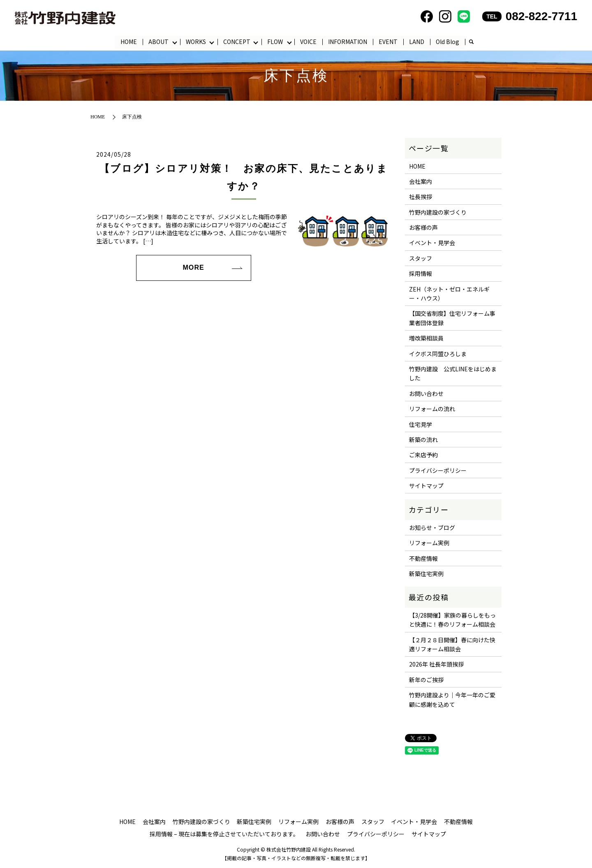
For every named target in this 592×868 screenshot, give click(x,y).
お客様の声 (423, 228)
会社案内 (421, 182)
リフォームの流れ (432, 409)
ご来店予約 (423, 455)
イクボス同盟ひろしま (438, 354)
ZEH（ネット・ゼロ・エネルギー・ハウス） (449, 294)
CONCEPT (237, 42)
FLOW (275, 42)
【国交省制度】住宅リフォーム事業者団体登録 (452, 318)
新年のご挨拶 (426, 680)
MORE (193, 268)
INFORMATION (348, 42)
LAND (417, 42)
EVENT (388, 42)
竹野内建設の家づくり (438, 212)
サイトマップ (426, 486)
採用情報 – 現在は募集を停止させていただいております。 (224, 834)
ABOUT (158, 42)
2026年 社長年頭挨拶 (436, 664)
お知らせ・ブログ (432, 528)
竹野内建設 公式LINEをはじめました (453, 374)
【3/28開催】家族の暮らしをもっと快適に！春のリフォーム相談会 (452, 620)
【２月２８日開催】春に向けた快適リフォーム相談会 (452, 644)
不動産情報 (423, 558)
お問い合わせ (426, 393)
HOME (129, 42)
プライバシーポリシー (438, 470)
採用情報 (421, 274)
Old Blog (448, 42)
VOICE (309, 42)
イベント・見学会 (432, 243)
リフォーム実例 (429, 543)
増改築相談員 (426, 338)
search (472, 42)
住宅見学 (421, 424)
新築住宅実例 (426, 574)
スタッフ (421, 258)
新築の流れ (423, 440)
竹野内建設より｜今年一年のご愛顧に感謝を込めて (452, 700)
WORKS (196, 42)
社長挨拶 (421, 197)
